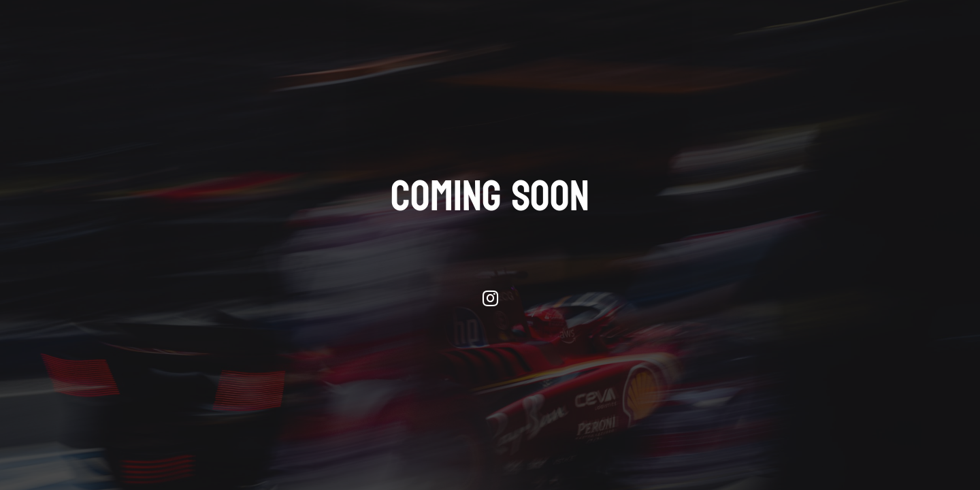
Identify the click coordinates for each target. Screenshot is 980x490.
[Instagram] (490, 298)
